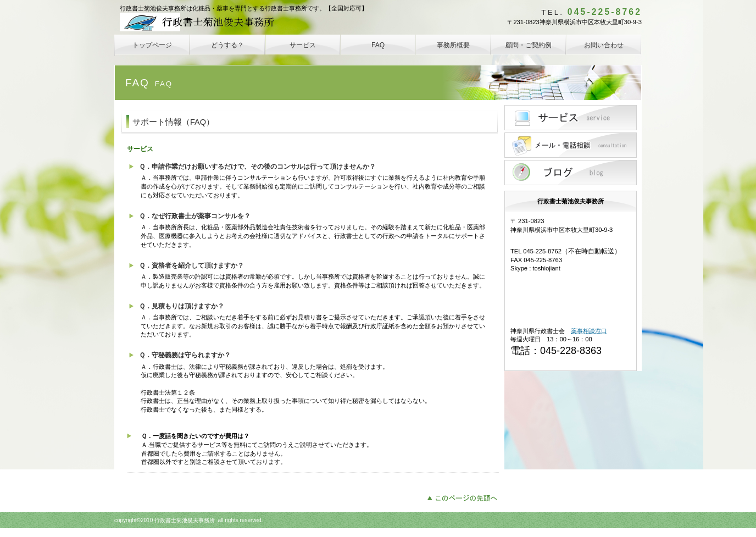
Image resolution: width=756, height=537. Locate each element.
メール (571, 145)
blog (571, 173)
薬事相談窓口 (589, 331)
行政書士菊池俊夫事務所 (202, 22)
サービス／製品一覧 (571, 118)
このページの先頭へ (465, 497)
